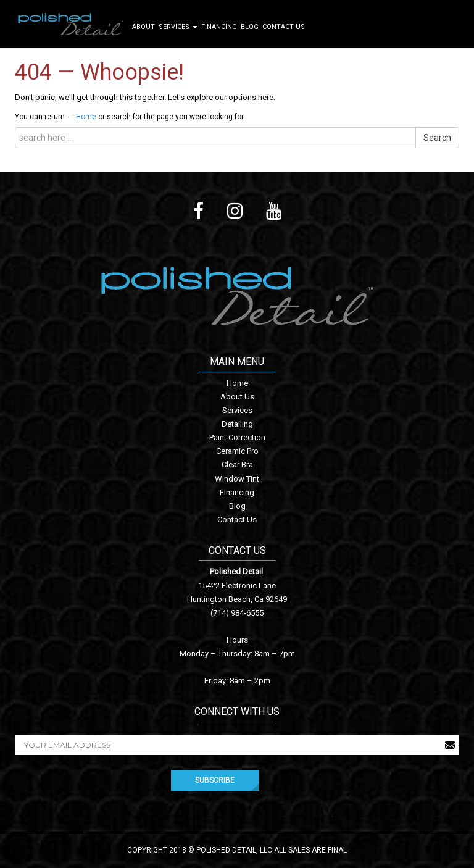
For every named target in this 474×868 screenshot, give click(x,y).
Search (437, 138)
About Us (237, 397)
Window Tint (237, 479)
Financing (219, 27)
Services (178, 27)
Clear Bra (237, 465)
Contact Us (284, 27)
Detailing (237, 424)
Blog (250, 27)
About (143, 27)
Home (237, 383)
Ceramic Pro (237, 451)
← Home (81, 117)
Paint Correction (237, 437)
